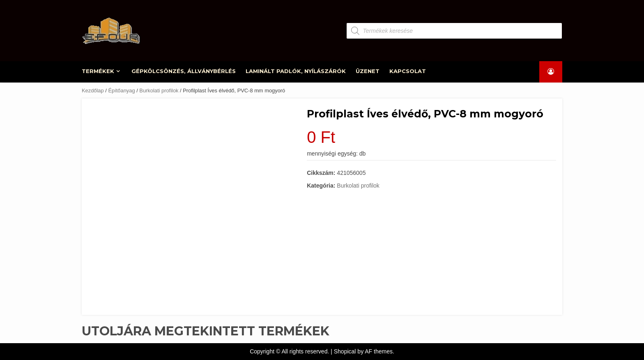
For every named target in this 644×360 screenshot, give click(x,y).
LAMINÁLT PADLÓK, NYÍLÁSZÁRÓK (296, 71)
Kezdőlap (93, 91)
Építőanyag (121, 91)
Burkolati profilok (159, 91)
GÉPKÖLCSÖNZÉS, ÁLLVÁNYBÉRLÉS (184, 71)
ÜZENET (368, 71)
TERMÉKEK (98, 71)
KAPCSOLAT (408, 71)
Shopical (345, 351)
